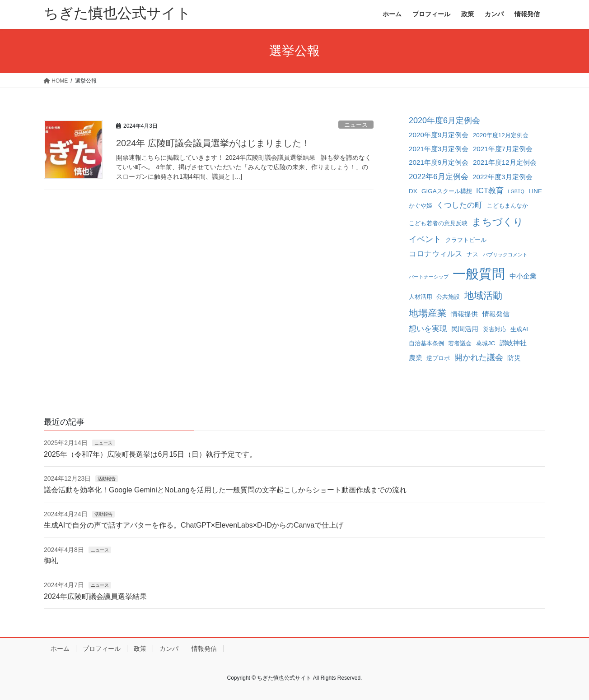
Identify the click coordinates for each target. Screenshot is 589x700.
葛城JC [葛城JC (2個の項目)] (486, 343)
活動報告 (107, 479)
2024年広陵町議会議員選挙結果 (95, 596)
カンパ (169, 649)
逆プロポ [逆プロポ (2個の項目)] (438, 358)
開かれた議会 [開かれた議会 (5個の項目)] (479, 357)
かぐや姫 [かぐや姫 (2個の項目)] (421, 206)
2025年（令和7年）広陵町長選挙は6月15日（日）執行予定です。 (150, 454)
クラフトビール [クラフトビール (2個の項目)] (466, 240)
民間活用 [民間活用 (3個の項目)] (465, 329)
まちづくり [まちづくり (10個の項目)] (498, 222)
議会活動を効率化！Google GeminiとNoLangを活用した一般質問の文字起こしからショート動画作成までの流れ (225, 490)
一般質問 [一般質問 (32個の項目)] (479, 274)
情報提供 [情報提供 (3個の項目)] (464, 314)
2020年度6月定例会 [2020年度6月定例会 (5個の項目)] (444, 121)
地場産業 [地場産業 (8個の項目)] (428, 313)
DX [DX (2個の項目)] (413, 191)
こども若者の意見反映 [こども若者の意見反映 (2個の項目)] (438, 223)
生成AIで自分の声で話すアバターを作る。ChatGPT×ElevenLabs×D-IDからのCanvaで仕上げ (194, 525)
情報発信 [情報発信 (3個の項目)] (496, 314)
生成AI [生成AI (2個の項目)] (519, 329)
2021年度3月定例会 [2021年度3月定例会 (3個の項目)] (439, 149)
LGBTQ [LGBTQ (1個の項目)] (516, 191)
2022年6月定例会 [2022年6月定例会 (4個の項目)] (439, 177)
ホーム (60, 649)
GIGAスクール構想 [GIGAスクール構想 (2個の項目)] (447, 191)
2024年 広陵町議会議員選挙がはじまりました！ (213, 143)
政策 (140, 649)
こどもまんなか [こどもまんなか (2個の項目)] (507, 206)
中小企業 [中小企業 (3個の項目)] (523, 276)
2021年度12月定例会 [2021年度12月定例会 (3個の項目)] (505, 162)
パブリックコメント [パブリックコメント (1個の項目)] (505, 255)
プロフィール (102, 649)
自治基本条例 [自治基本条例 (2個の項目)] (426, 343)
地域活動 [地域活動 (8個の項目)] (483, 295)
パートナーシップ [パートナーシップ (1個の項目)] (429, 277)
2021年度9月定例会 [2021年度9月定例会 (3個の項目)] (439, 162)
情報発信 (204, 649)
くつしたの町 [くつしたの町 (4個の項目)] (459, 205)
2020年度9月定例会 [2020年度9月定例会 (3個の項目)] (439, 135)
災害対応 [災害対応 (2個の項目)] (495, 329)
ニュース (356, 125)
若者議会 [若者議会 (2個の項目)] (460, 343)
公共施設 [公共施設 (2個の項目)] (448, 297)
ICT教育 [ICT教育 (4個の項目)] (490, 191)
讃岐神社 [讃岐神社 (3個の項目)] (513, 343)
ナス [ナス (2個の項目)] (472, 254)
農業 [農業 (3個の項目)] (416, 358)
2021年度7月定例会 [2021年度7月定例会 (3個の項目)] (503, 149)
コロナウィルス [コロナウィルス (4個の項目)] (436, 254)
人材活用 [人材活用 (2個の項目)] (421, 297)
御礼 (51, 561)
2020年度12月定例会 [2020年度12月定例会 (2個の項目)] (501, 135)
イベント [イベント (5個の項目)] (425, 239)
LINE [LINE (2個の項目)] (535, 191)
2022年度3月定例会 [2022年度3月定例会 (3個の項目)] (502, 177)
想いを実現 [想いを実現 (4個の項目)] (428, 329)
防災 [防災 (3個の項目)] (514, 358)
